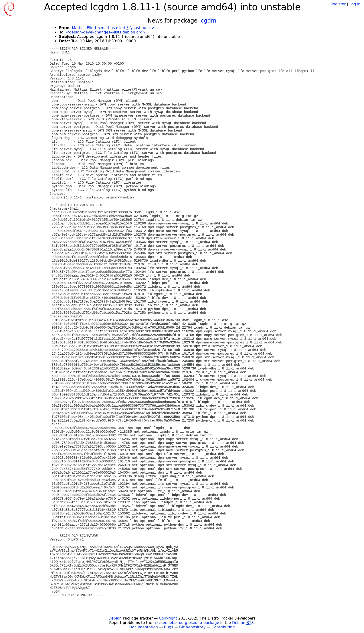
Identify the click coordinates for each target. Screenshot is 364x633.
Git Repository (192, 627)
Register (338, 4)
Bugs (169, 627)
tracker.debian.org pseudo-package (186, 623)
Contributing (223, 627)
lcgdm (208, 21)
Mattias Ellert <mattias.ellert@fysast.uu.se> (113, 28)
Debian (115, 618)
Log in (355, 4)
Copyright (168, 618)
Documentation (144, 627)
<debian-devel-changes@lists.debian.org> (106, 32)
